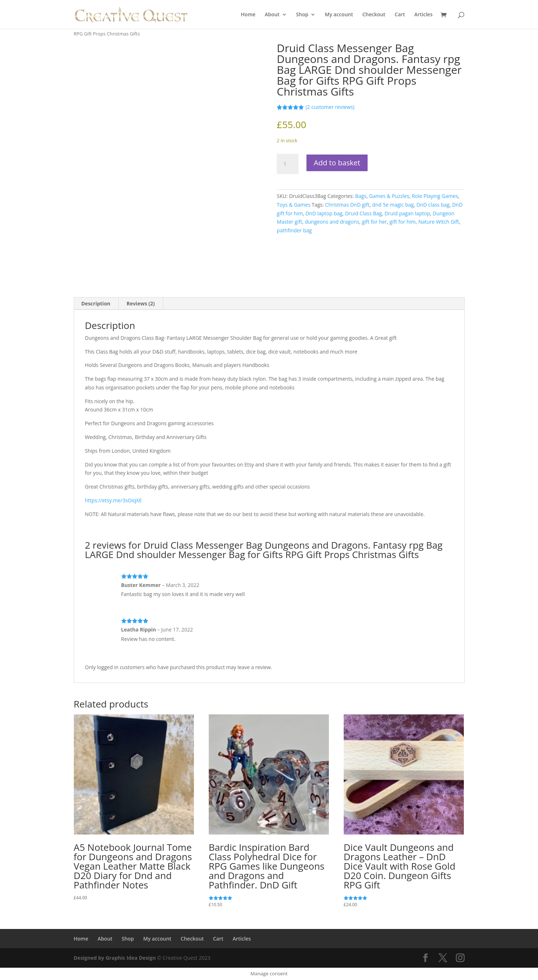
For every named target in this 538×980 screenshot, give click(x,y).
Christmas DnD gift (348, 205)
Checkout (374, 15)
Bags (361, 196)
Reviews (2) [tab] (141, 303)
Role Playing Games (435, 196)
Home (248, 15)
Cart (400, 15)
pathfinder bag (294, 230)
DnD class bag (433, 205)
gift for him (403, 222)
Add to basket (337, 163)
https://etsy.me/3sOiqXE (113, 500)
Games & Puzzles (389, 196)
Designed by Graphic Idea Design (115, 958)
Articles (423, 15)
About (272, 15)
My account (339, 15)
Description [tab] (96, 303)
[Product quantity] (288, 164)
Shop (302, 15)
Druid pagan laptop (407, 213)
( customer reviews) (330, 107)
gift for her (374, 222)
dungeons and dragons (332, 222)
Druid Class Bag (364, 213)
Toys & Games (294, 205)
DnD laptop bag (324, 213)
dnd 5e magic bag (393, 205)
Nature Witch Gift (439, 222)
